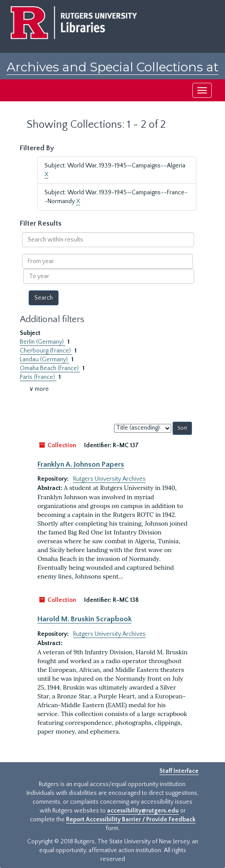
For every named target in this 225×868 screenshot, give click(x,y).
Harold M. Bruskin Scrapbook (85, 619)
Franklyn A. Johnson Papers (81, 464)
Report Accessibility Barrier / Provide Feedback (131, 820)
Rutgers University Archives (109, 479)
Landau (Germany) (44, 360)
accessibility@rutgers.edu (143, 811)
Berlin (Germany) (42, 342)
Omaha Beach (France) (50, 368)
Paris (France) (38, 377)
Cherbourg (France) (46, 351)
